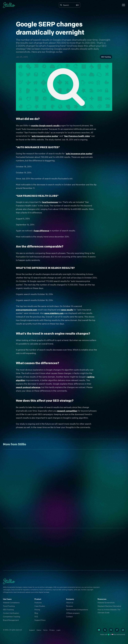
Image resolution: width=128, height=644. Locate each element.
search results (41, 40)
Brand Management (11, 620)
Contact (69, 616)
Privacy (52, 630)
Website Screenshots (106, 602)
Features (38, 602)
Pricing (37, 609)
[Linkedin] (99, 630)
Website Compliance (11, 602)
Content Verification (11, 613)
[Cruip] (9, 5)
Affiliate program (73, 613)
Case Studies (40, 606)
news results (67, 310)
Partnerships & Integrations (77, 609)
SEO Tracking (106, 57)
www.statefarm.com (54, 313)
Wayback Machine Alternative (109, 606)
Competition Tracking (12, 616)
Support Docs (40, 620)
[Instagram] (123, 630)
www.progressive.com (26, 310)
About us (70, 602)
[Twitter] (105, 630)
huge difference (42, 231)
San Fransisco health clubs (77, 136)
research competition (67, 411)
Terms (45, 630)
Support (32, 630)
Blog (36, 613)
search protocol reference (28, 387)
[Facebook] (117, 630)
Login (58, 630)
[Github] (111, 630)
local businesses (50, 202)
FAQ (36, 616)
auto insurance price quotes (45, 136)
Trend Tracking (9, 606)
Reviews (69, 606)
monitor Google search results (45, 125)
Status (39, 630)
